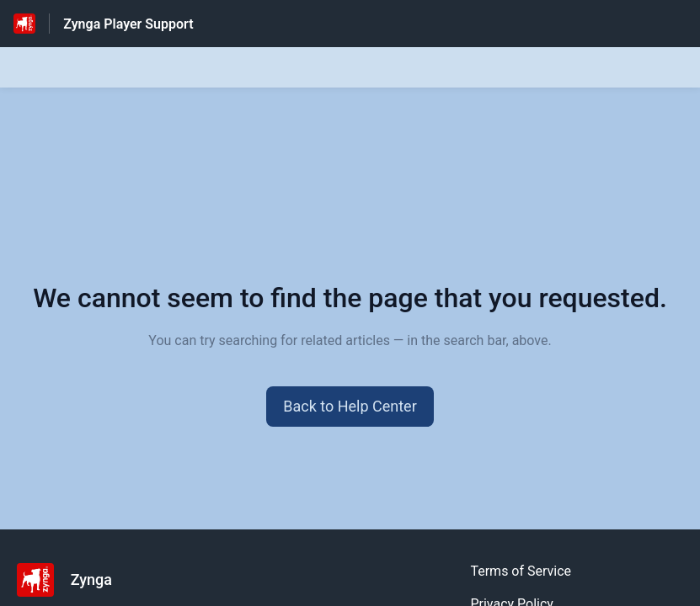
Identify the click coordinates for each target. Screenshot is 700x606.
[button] (350, 407)
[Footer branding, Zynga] (73, 580)
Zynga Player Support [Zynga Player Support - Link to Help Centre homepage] (128, 24)
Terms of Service (521, 571)
